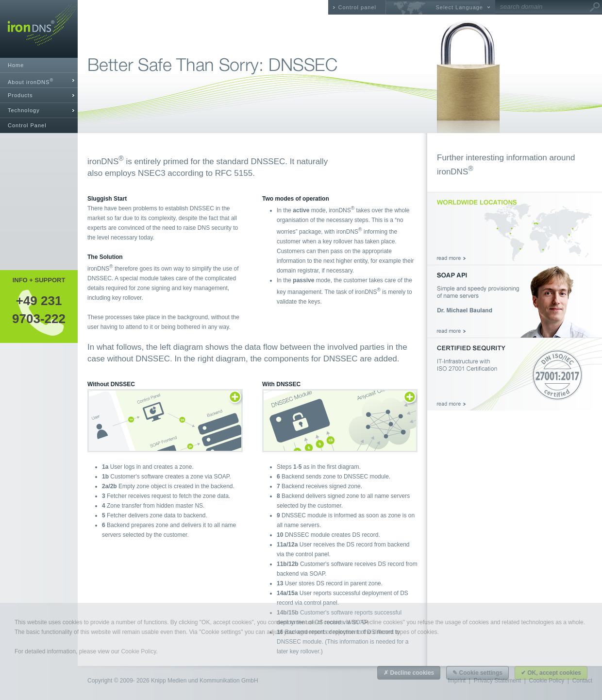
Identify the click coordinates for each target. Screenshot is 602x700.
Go (595, 7)
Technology (24, 110)
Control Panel (27, 125)
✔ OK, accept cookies (551, 673)
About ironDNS (31, 81)
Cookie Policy (138, 651)
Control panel (357, 7)
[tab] (39, 80)
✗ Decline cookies (409, 673)
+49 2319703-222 (39, 309)
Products (20, 95)
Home (16, 65)
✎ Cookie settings (477, 673)
